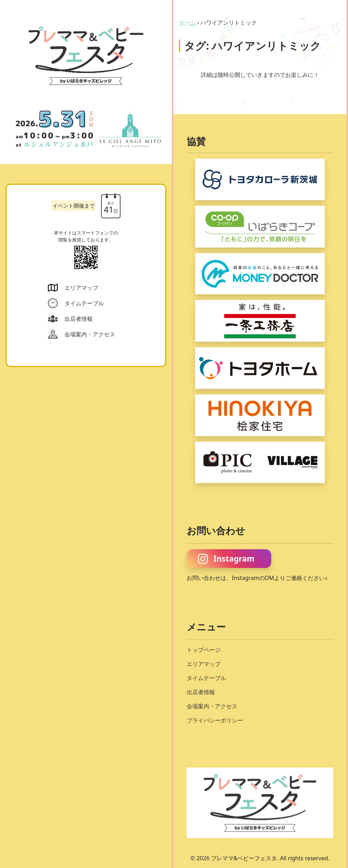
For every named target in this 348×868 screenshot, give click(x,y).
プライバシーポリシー (215, 720)
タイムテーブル (206, 678)
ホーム (187, 23)
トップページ (204, 650)
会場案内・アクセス (212, 706)
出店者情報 (201, 692)
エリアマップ (204, 664)
